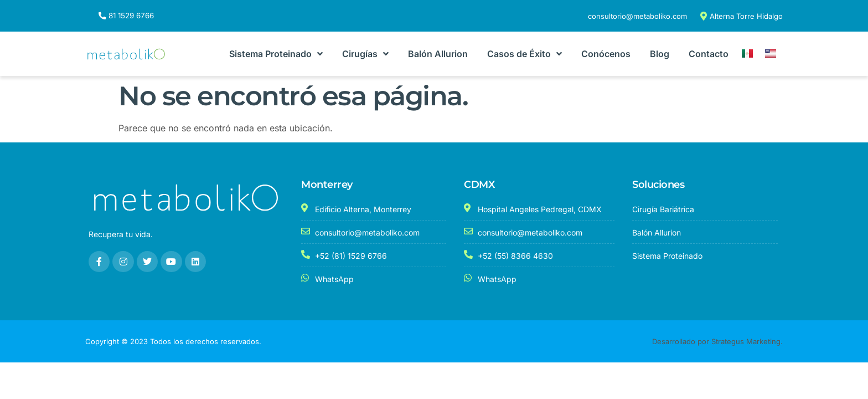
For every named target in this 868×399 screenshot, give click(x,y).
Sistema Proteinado (276, 54)
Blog (660, 54)
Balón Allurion (438, 54)
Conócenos (606, 54)
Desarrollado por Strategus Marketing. (717, 341)
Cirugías (365, 54)
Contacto (709, 54)
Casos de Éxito (525, 54)
